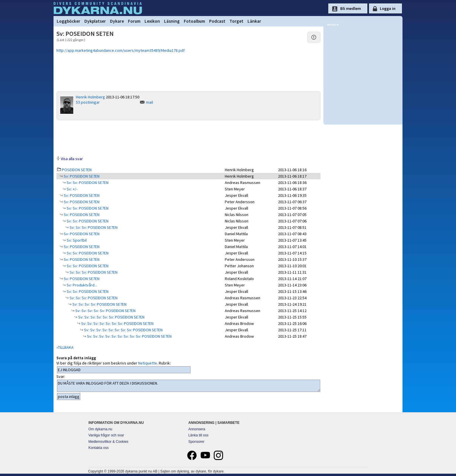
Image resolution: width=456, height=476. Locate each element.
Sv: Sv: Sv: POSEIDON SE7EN (93, 227)
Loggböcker (68, 21)
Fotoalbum (194, 21)
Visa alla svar (72, 159)
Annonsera (197, 429)
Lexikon (152, 21)
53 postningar (88, 102)
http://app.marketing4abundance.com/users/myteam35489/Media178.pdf (121, 50)
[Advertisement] (188, 138)
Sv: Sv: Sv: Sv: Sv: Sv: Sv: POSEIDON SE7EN (117, 323)
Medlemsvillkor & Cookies (108, 442)
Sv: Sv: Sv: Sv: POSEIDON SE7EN (99, 304)
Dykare (117, 21)
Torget (236, 21)
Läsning (172, 21)
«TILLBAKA (65, 347)
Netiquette (148, 363)
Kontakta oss (98, 448)
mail (149, 102)
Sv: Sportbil (76, 240)
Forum (134, 21)
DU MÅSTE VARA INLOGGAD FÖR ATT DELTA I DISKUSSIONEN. (189, 386)
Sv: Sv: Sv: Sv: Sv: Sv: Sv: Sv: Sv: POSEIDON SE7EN (129, 336)
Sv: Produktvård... (81, 285)
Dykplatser (95, 21)
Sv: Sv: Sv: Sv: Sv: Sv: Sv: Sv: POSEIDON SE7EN (123, 330)
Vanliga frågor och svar (106, 435)
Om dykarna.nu (100, 429)
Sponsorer (196, 442)
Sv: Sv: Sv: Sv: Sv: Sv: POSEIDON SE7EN (111, 317)
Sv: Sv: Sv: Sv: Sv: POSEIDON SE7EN (105, 311)
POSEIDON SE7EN (77, 170)
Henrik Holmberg (90, 97)
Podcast (217, 21)
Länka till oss (198, 435)
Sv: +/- (72, 189)
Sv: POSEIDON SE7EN (81, 176)
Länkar (254, 21)
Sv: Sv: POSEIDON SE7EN (87, 183)
